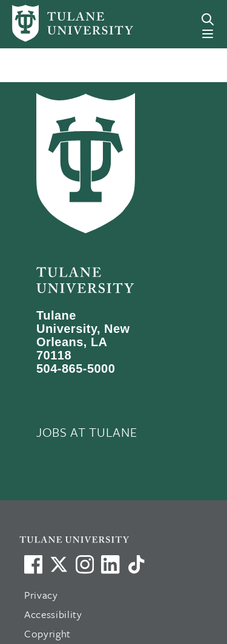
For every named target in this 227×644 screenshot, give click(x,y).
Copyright (48, 633)
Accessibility (53, 614)
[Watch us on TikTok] (136, 564)
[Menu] (208, 34)
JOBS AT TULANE (87, 432)
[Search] (208, 19)
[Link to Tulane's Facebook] (85, 564)
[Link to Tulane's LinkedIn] (110, 564)
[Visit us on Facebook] (33, 564)
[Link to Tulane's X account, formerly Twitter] (59, 564)
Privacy (41, 595)
